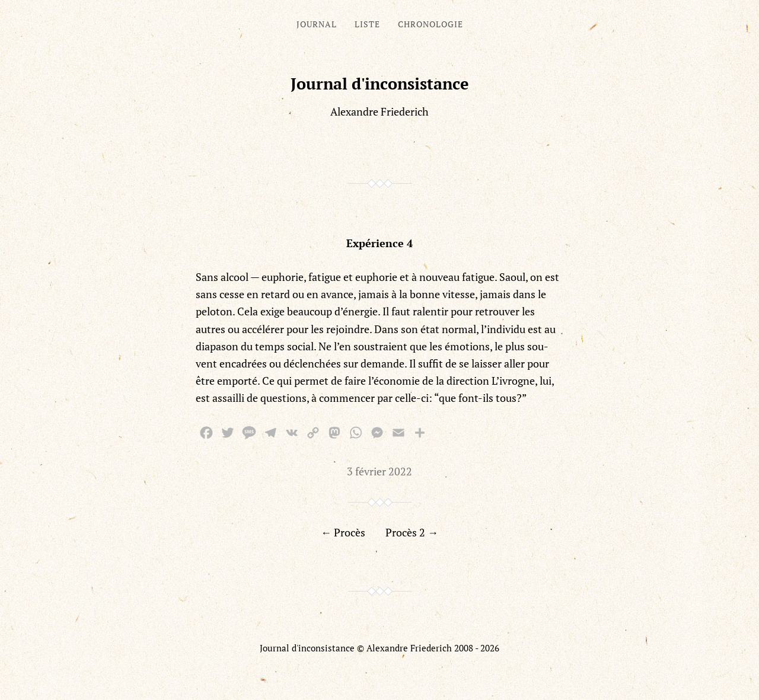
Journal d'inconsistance (380, 84)
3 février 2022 (379, 471)
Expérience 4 (379, 243)
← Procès (343, 532)
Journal (317, 24)
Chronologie (430, 24)
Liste (367, 24)
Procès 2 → (412, 532)
